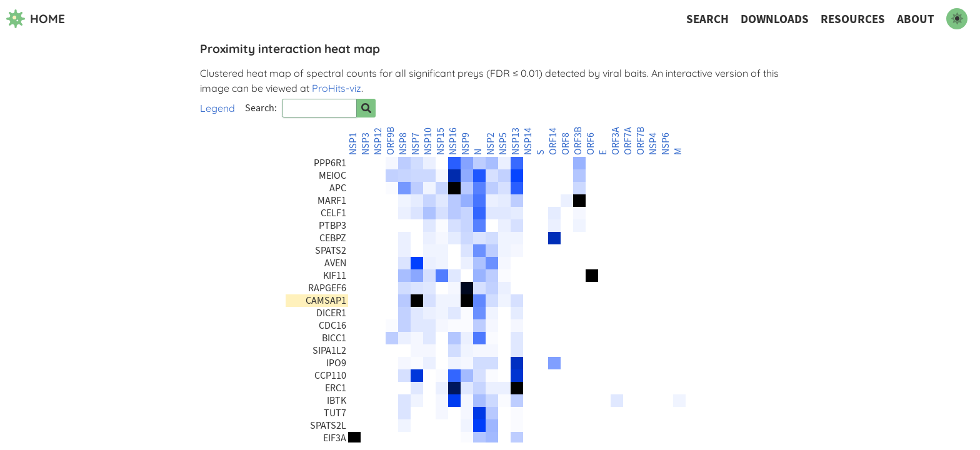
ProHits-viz (337, 88)
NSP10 (428, 141)
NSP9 (466, 144)
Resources (853, 19)
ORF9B (391, 141)
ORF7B (641, 141)
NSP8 (403, 144)
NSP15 (441, 141)
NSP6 (666, 144)
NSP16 (453, 141)
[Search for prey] (366, 108)
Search (707, 19)
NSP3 (366, 144)
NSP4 (653, 144)
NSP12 (378, 141)
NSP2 (491, 144)
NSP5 (503, 144)
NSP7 (416, 144)
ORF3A (616, 141)
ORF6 (591, 144)
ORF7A (628, 141)
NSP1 (353, 144)
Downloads (775, 19)
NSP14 (528, 141)
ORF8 (566, 144)
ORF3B (578, 141)
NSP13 (516, 141)
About (916, 19)
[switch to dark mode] (957, 19)
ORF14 (553, 141)
